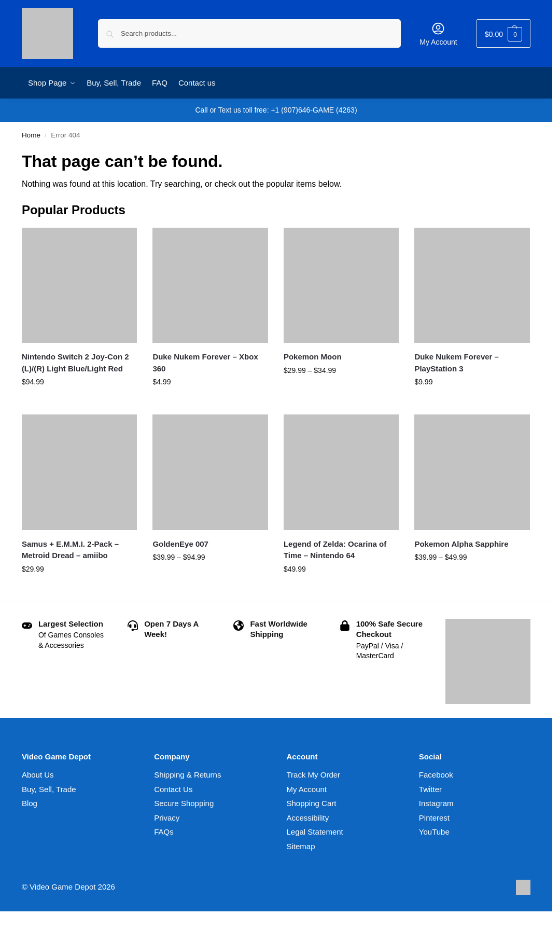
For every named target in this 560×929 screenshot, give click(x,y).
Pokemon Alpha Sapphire (461, 544)
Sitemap (301, 846)
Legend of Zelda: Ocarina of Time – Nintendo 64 (335, 550)
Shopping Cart (312, 803)
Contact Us (173, 789)
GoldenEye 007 (180, 544)
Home (31, 135)
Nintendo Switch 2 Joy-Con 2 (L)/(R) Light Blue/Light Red (75, 363)
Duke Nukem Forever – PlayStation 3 (457, 363)
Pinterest (434, 818)
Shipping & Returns (187, 775)
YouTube (434, 832)
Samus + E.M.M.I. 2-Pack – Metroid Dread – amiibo (70, 550)
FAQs (164, 832)
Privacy (167, 818)
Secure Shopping (184, 803)
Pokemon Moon (313, 357)
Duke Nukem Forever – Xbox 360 (205, 363)
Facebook (436, 775)
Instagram (436, 803)
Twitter (430, 789)
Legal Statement (315, 832)
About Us (38, 775)
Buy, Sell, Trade (49, 789)
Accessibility (308, 818)
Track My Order (314, 775)
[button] (503, 33)
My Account (438, 34)
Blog (30, 803)
